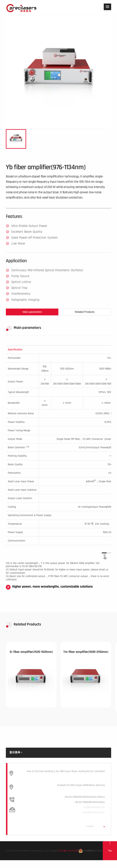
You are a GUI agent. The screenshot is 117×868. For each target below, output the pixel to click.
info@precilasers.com (94, 807)
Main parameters (32, 312)
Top (110, 851)
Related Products (85, 312)
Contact (95, 826)
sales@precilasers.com (93, 812)
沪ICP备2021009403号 (68, 851)
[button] (107, 7)
